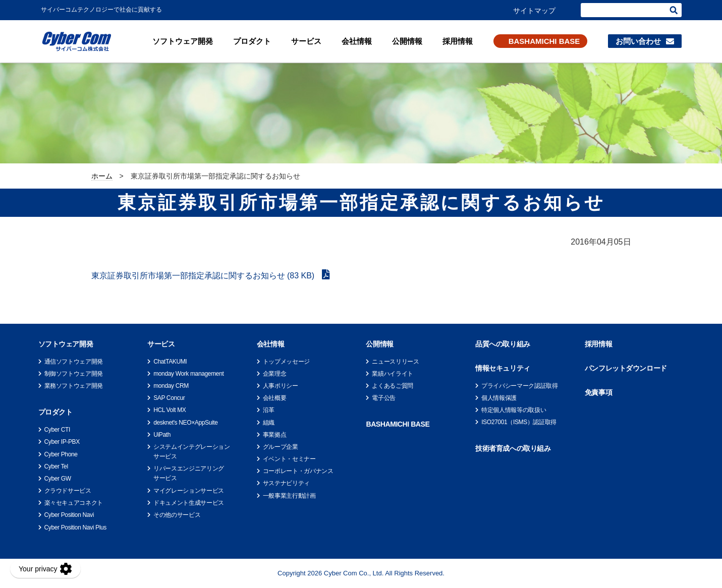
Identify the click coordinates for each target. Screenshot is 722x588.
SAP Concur (169, 398)
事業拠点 (275, 435)
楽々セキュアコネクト (74, 503)
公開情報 (407, 41)
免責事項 (598, 392)
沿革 (269, 410)
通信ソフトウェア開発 (74, 362)
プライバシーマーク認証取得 (519, 386)
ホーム (102, 176)
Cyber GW (58, 479)
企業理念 (275, 374)
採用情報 (458, 41)
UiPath (162, 435)
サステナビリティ (286, 483)
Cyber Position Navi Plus (75, 527)
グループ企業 (281, 447)
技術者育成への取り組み (513, 448)
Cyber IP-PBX (62, 442)
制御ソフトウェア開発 (74, 374)
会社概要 (275, 398)
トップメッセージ (286, 362)
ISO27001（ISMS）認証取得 (519, 422)
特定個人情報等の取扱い (514, 410)
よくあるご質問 (392, 386)
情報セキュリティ (503, 368)
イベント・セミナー (289, 459)
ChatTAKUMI (170, 362)
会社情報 (357, 41)
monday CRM (171, 386)
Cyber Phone (61, 454)
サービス (306, 41)
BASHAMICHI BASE (544, 41)
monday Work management (188, 374)
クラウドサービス (68, 491)
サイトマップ (534, 11)
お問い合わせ (638, 41)
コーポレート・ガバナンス (298, 471)
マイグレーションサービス (189, 491)
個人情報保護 (499, 398)
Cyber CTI (57, 430)
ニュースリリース (395, 362)
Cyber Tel (56, 466)
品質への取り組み (503, 344)
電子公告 (384, 398)
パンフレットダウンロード (626, 368)
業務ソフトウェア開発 (74, 386)
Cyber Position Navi (69, 515)
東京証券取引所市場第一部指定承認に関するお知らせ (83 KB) (204, 276)
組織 (269, 423)
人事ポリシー (281, 386)
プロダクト (252, 41)
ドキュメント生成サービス (189, 503)
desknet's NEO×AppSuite (185, 423)
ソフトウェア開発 (183, 41)
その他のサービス (177, 515)
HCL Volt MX (170, 410)
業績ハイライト (392, 374)
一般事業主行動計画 (289, 496)
